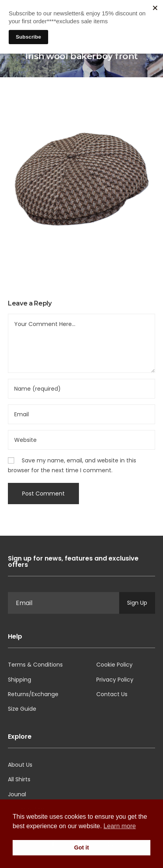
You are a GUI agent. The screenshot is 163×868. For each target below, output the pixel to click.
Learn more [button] (120, 826)
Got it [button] (82, 848)
